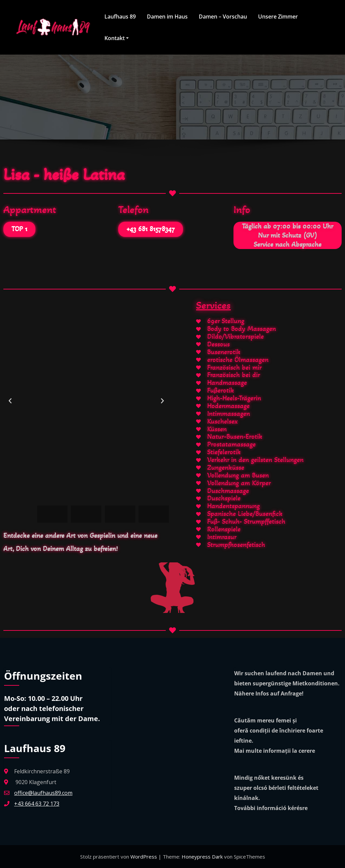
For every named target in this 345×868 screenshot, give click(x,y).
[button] (10, 401)
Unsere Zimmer (278, 17)
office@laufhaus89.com (43, 793)
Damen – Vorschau (223, 17)
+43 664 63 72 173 (37, 804)
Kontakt (117, 38)
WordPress (144, 857)
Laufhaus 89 (120, 17)
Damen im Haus (167, 17)
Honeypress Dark (202, 857)
